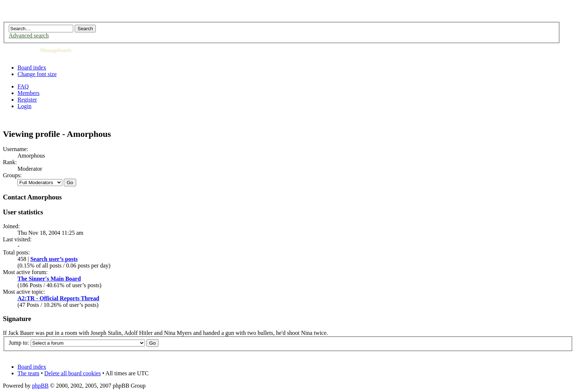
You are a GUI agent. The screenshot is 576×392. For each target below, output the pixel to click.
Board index (32, 68)
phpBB (40, 386)
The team (28, 373)
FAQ (23, 86)
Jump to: (19, 343)
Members (28, 93)
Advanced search (29, 35)
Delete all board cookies (73, 373)
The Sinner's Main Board (49, 279)
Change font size (37, 74)
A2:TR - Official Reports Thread (58, 298)
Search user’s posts (54, 259)
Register (27, 100)
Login (24, 106)
